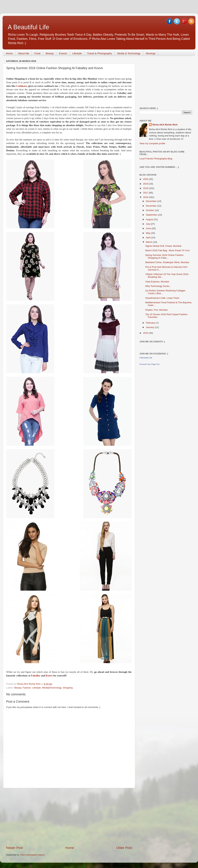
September (152, 215)
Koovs (49, 676)
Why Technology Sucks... (158, 286)
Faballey (36, 676)
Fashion (27, 688)
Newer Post (14, 848)
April (148, 238)
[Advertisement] (69, 817)
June (149, 228)
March (149, 242)
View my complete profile (152, 143)
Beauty (50, 53)
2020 (146, 179)
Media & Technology (129, 53)
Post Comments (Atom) (32, 855)
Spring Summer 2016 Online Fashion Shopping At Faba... (164, 256)
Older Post (124, 848)
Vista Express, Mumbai (157, 282)
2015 (146, 333)
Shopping (68, 688)
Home (9, 53)
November (152, 206)
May (148, 233)
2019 (146, 184)
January (150, 327)
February (151, 323)
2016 (146, 197)
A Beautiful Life (28, 27)
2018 (146, 188)
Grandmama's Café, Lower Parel (162, 298)
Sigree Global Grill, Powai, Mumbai (163, 246)
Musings (151, 53)
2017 (146, 193)
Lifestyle (77, 53)
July (148, 224)
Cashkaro (22, 86)
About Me (24, 53)
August (150, 219)
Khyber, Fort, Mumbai (156, 310)
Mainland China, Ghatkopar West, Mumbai (167, 262)
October (150, 210)
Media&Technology (52, 688)
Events (63, 53)
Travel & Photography (100, 53)
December (152, 201)
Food (37, 53)
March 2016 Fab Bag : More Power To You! (168, 250)
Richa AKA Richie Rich (165, 125)
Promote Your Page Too (149, 364)
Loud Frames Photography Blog (156, 159)
